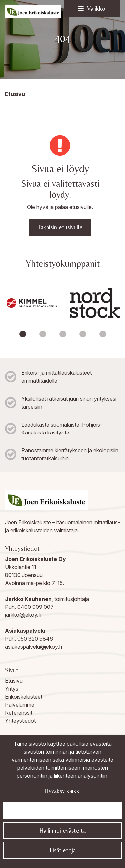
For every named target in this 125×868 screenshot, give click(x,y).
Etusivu (14, 681)
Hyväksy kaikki (62, 791)
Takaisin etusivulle (60, 227)
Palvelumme (20, 705)
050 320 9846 (35, 639)
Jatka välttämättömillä (63, 811)
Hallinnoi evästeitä (62, 831)
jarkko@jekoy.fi (23, 615)
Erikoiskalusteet (24, 697)
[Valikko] (92, 9)
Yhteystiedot (20, 721)
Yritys (12, 689)
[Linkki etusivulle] (33, 11)
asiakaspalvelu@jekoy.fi (33, 647)
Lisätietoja (63, 850)
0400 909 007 (35, 607)
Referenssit (19, 713)
